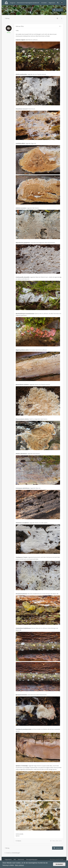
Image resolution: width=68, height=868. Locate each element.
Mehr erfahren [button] (20, 865)
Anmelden (44, 3)
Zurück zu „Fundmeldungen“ (12, 853)
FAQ (15, 859)
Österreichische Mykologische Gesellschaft (28, 3)
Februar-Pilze (11, 10)
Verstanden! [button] (59, 864)
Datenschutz (21, 859)
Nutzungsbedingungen (32, 859)
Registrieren (52, 3)
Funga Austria (8, 859)
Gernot (9, 32)
